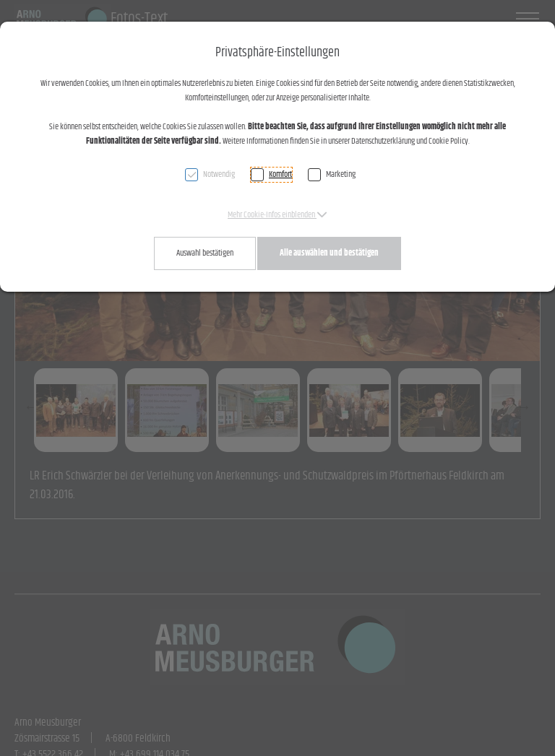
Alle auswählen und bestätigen (329, 253)
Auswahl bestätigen (205, 253)
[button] (277, 215)
